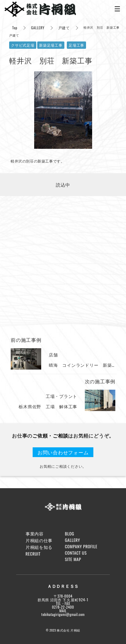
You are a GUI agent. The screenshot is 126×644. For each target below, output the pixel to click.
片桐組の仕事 (39, 540)
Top (15, 28)
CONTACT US (76, 553)
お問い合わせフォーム (63, 452)
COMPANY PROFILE (81, 546)
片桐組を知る (39, 547)
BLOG (70, 533)
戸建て (64, 28)
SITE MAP (73, 559)
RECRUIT (33, 554)
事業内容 (35, 533)
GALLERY (38, 28)
